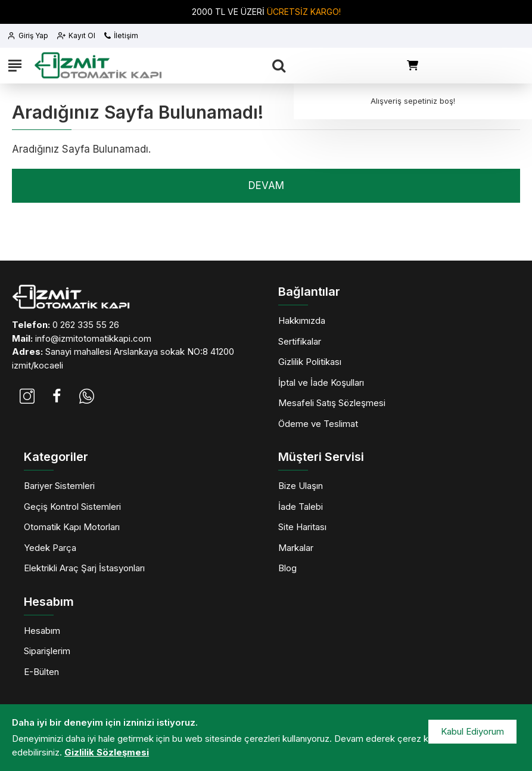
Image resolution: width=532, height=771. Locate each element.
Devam (266, 185)
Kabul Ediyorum (472, 731)
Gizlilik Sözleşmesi (107, 752)
